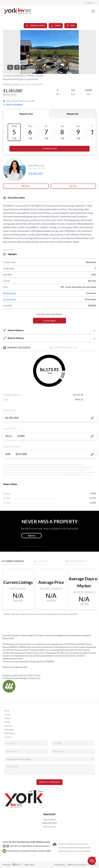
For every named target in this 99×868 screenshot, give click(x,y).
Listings (7, 714)
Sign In (89, 3)
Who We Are (10, 733)
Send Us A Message (50, 782)
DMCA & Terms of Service (78, 865)
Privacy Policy (60, 865)
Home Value (9, 730)
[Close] (93, 843)
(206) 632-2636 (49, 827)
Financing (8, 726)
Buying (7, 718)
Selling (7, 722)
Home (7, 711)
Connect (8, 737)
